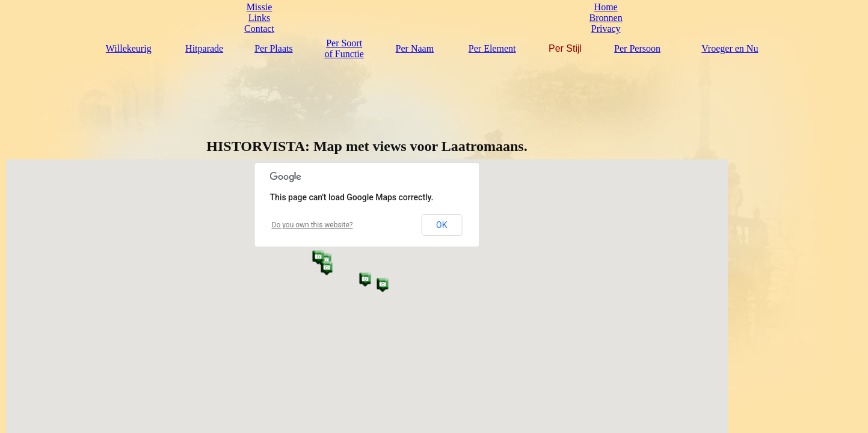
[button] (365, 279)
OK (442, 225)
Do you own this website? (312, 225)
